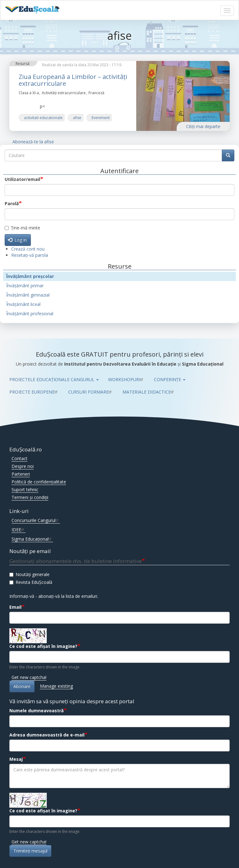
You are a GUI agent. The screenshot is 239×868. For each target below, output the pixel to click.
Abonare (22, 686)
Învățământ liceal (23, 304)
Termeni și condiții (30, 497)
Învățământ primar (25, 286)
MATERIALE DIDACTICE (149, 392)
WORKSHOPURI (126, 379)
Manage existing (56, 686)
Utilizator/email (22, 179)
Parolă (12, 203)
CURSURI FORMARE (91, 392)
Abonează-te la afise (33, 142)
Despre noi (23, 466)
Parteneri (21, 474)
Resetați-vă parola (30, 255)
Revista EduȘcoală (31, 582)
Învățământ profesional (30, 314)
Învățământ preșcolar (30, 276)
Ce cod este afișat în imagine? (43, 646)
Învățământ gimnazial (28, 295)
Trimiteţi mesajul (30, 851)
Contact (19, 458)
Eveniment (101, 118)
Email (15, 607)
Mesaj (16, 759)
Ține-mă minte (22, 228)
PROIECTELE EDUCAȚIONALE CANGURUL (54, 379)
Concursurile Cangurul (36, 520)
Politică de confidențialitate (39, 482)
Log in (17, 240)
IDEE (19, 530)
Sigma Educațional (32, 539)
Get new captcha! (29, 677)
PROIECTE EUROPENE (34, 392)
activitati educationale (43, 118)
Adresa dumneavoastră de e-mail (47, 735)
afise (77, 118)
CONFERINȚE (170, 379)
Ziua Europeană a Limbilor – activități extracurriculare (73, 80)
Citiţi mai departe (203, 126)
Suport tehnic (25, 489)
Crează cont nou (28, 249)
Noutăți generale (29, 574)
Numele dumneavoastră (36, 711)
